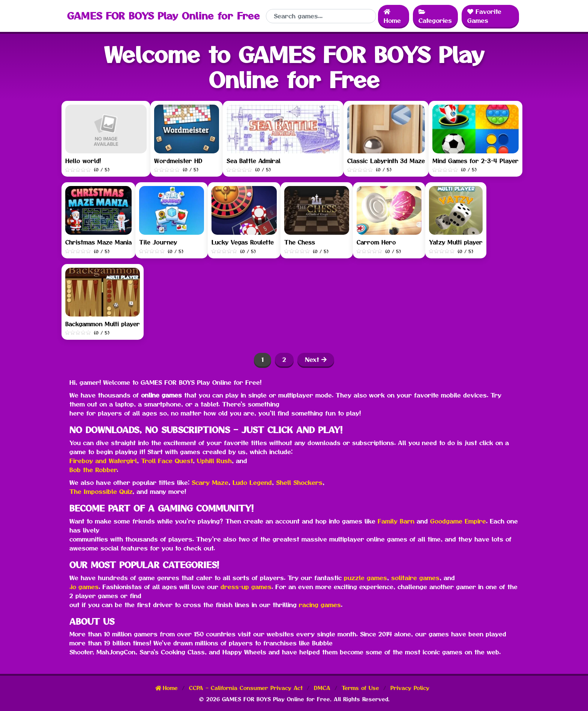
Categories (435, 16)
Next (316, 360)
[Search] (321, 16)
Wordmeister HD (178, 161)
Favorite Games (484, 16)
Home (392, 16)
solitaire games (415, 578)
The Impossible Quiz (101, 492)
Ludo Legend (252, 483)
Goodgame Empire (458, 521)
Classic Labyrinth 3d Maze (386, 161)
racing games (320, 605)
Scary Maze (210, 483)
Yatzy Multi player (456, 242)
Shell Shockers (299, 483)
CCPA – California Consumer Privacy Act (247, 688)
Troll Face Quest (167, 461)
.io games (84, 587)
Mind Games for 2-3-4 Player (475, 161)
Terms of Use (361, 688)
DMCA (323, 688)
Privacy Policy (410, 688)
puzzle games (365, 578)
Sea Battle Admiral (253, 161)
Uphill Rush (214, 461)
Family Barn (396, 521)
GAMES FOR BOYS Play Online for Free (163, 16)
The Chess (300, 242)
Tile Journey (158, 242)
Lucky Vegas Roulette (243, 242)
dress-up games (246, 587)
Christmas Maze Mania (98, 242)
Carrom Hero (376, 242)
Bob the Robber (93, 470)
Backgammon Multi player (103, 324)
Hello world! (83, 161)
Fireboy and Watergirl (103, 461)
